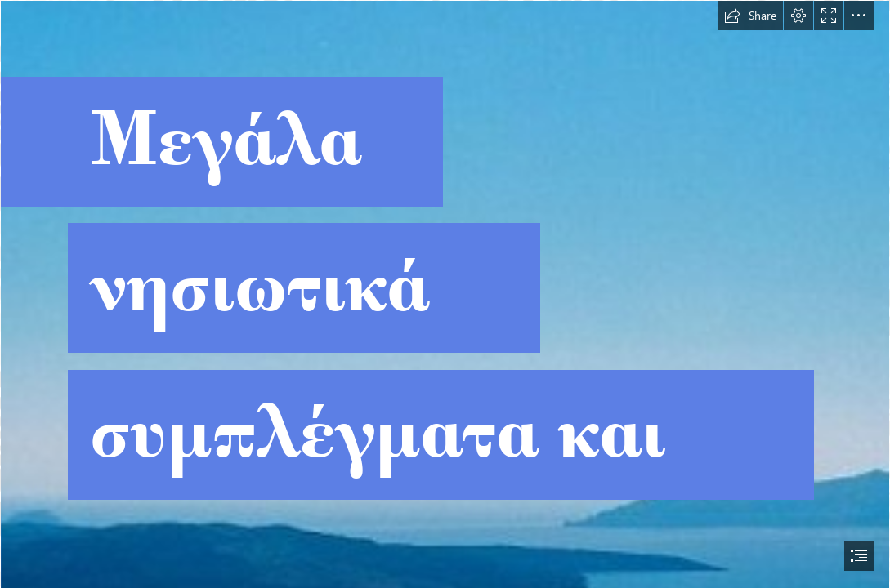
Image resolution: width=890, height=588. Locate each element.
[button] (750, 16)
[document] (445, 294)
